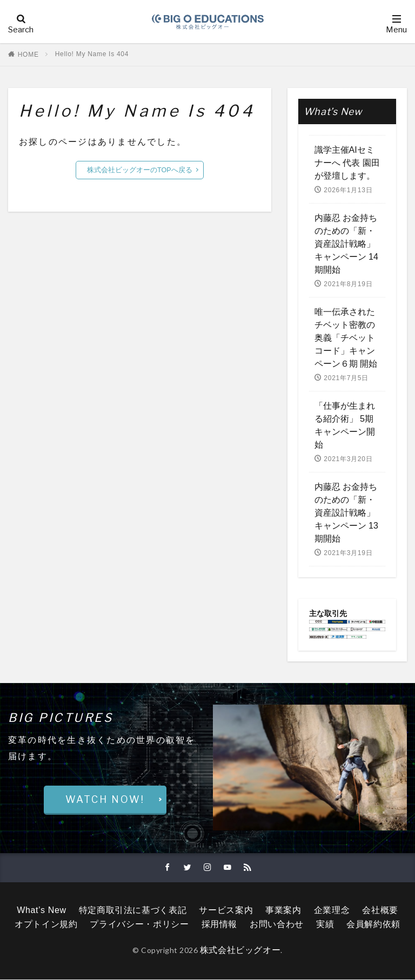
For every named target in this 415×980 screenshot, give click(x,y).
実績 (325, 925)
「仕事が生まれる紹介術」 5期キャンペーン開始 (345, 425)
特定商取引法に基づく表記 (133, 911)
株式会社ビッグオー (240, 951)
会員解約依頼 (373, 925)
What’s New (41, 911)
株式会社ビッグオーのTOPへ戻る (139, 170)
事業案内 (283, 911)
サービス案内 (226, 911)
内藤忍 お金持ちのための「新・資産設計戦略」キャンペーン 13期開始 (346, 513)
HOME (28, 55)
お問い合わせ (277, 925)
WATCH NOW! (105, 799)
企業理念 (332, 911)
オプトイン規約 (46, 925)
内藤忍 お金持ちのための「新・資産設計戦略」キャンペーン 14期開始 (346, 244)
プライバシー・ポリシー (139, 925)
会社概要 (380, 911)
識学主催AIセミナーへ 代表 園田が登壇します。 (347, 163)
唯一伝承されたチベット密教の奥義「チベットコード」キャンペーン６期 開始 (346, 338)
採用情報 (220, 925)
